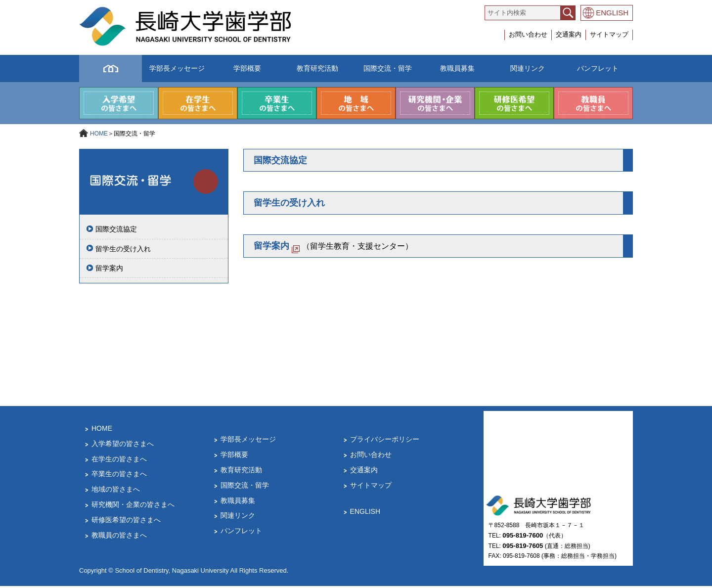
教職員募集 (457, 68)
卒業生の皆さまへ (119, 476)
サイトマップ (609, 34)
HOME (99, 136)
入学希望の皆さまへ (123, 446)
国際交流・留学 (388, 68)
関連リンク (528, 68)
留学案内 (109, 271)
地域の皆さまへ (116, 492)
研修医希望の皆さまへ (126, 522)
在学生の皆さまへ (119, 461)
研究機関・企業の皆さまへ (133, 507)
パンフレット (598, 68)
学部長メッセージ (177, 68)
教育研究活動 (317, 68)
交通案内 (569, 34)
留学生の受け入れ (123, 251)
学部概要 (247, 68)
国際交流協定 (116, 231)
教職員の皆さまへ (119, 537)
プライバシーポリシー (385, 442)
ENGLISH (612, 13)
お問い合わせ (528, 34)
